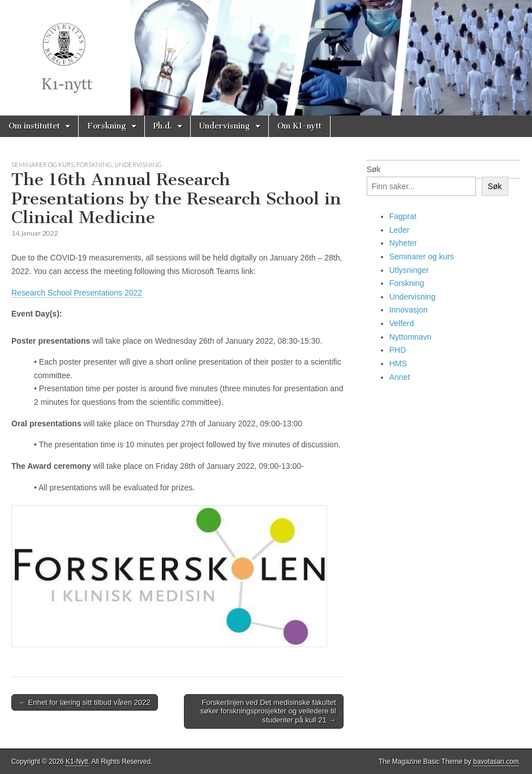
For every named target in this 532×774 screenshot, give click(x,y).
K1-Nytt (77, 762)
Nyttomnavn (411, 337)
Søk (374, 169)
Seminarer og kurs (43, 164)
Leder (400, 230)
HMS (398, 364)
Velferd (402, 323)
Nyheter (403, 243)
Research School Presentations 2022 (77, 293)
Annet (400, 377)
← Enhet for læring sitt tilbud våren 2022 (85, 702)
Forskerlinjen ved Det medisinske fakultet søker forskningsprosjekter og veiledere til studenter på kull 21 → (268, 711)
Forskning (107, 126)
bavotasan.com (496, 762)
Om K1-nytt (299, 126)
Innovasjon (409, 310)
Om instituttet (34, 126)
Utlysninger (409, 270)
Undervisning (225, 126)
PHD (398, 350)
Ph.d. (163, 126)
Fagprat (403, 216)
